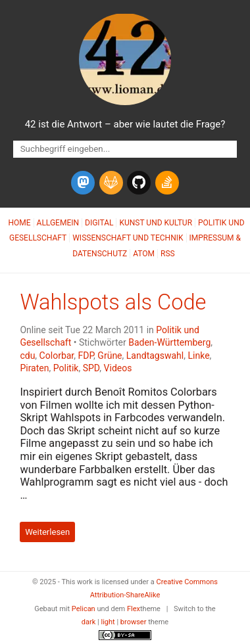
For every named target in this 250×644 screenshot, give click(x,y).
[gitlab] (111, 183)
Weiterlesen (47, 532)
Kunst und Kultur (156, 223)
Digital (99, 223)
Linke (198, 356)
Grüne (110, 356)
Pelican (84, 609)
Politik (66, 368)
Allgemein (58, 223)
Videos (118, 368)
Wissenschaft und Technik (128, 238)
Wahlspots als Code (113, 302)
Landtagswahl (155, 356)
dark (89, 622)
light (108, 622)
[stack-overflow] (167, 183)
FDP (86, 356)
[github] (139, 183)
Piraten (34, 368)
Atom (144, 254)
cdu (27, 356)
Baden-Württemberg (169, 342)
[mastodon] (83, 183)
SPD (91, 368)
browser (134, 622)
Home (19, 223)
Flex (134, 609)
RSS (168, 254)
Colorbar (57, 356)
